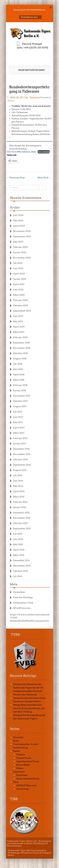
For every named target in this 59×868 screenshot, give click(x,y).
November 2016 (22, 454)
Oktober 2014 (20, 571)
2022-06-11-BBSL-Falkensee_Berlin (21, 152)
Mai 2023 (18, 242)
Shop (16, 782)
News (11, 101)
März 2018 (19, 380)
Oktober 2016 (20, 459)
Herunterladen (44, 152)
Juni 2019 (18, 316)
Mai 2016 (18, 486)
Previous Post (16, 178)
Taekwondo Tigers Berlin (21, 850)
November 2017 (22, 396)
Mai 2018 (18, 369)
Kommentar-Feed (23, 603)
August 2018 (20, 359)
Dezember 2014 (21, 560)
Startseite (18, 737)
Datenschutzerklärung (28, 779)
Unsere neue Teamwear (25, 695)
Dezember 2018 (21, 343)
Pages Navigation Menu (29, 70)
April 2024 (19, 226)
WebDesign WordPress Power (24, 853)
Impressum (19, 772)
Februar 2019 (20, 337)
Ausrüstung (22, 789)
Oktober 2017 (20, 401)
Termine (21, 755)
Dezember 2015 (21, 513)
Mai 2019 (18, 321)
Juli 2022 (18, 263)
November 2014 (22, 566)
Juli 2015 (18, 534)
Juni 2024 (18, 215)
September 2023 (22, 236)
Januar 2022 (20, 279)
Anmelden (19, 592)
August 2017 (20, 406)
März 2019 (19, 332)
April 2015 (19, 550)
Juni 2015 (18, 539)
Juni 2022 (18, 268)
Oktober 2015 (20, 523)
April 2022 (19, 274)
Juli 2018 (18, 364)
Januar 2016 (20, 507)
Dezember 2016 (21, 449)
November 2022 (22, 258)
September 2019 (22, 311)
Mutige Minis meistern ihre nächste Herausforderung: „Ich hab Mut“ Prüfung (29, 708)
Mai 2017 (18, 422)
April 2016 (19, 491)
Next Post (44, 178)
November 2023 (22, 231)
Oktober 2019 (20, 305)
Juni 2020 (18, 290)
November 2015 (22, 518)
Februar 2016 (20, 502)
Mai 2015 (18, 544)
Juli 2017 (18, 412)
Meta (14, 584)
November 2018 (22, 348)
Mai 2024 (18, 221)
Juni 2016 (18, 481)
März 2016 (19, 497)
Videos (20, 768)
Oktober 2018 (20, 353)
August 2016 (20, 470)
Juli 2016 (18, 475)
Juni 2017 (18, 417)
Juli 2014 (18, 576)
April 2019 (19, 327)
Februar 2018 (20, 385)
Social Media (23, 765)
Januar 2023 (20, 252)
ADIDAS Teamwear (26, 785)
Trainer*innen (24, 758)
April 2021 (19, 284)
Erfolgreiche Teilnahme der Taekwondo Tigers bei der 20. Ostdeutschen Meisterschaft (28, 688)
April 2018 (19, 374)
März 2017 (19, 433)
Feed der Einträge (23, 597)
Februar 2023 (20, 247)
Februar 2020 (20, 300)
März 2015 (19, 555)
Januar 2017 (19, 444)
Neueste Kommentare (26, 198)
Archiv (15, 207)
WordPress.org (22, 608)
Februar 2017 (20, 438)
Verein (17, 751)
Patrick (34, 97)
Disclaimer (22, 775)
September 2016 (22, 465)
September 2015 (22, 528)
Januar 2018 (19, 390)
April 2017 (19, 428)
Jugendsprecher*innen (28, 761)
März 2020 (19, 295)
